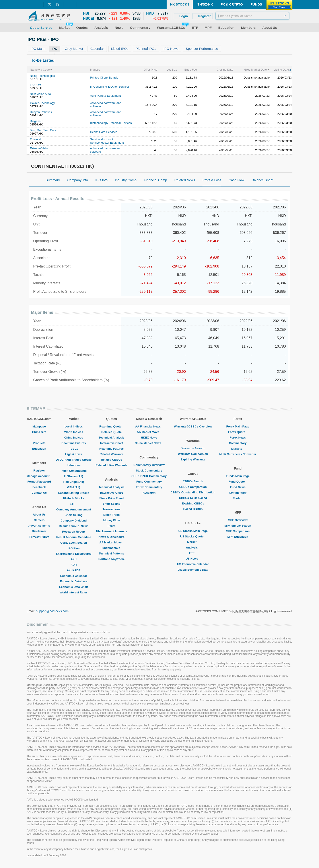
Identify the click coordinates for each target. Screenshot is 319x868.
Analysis (193, 548)
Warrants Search (193, 448)
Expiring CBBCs (193, 503)
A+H (74, 559)
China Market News (149, 443)
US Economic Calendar (193, 564)
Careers (39, 520)
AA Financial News (149, 426)
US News (193, 559)
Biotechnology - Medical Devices (111, 123)
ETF (74, 504)
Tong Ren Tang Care (43, 130)
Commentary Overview (149, 465)
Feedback (39, 487)
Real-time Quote (112, 426)
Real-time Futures (74, 443)
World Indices (74, 432)
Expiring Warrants (193, 459)
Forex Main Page (238, 426)
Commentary (238, 443)
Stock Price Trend (111, 498)
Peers (112, 526)
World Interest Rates (74, 592)
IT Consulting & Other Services (110, 87)
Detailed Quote (111, 432)
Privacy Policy (39, 537)
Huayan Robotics (41, 112)
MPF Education (238, 537)
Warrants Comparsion (193, 454)
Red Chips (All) (74, 482)
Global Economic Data (193, 570)
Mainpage (39, 426)
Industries (74, 465)
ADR (74, 565)
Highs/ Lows (74, 454)
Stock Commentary (149, 471)
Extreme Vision (40, 148)
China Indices (74, 438)
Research (149, 493)
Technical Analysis (112, 438)
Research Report (74, 532)
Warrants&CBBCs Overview (193, 426)
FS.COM (36, 85)
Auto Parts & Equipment (106, 96)
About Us (39, 515)
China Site (39, 432)
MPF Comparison (238, 531)
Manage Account (39, 476)
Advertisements (39, 526)
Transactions (111, 509)
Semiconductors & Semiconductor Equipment (107, 141)
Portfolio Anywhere (112, 559)
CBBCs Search (193, 481)
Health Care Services (104, 132)
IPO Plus (74, 548)
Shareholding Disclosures (74, 554)
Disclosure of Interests (111, 531)
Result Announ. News (74, 526)
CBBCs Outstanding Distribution (193, 492)
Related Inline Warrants (111, 465)
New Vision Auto (40, 94)
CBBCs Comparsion (193, 487)
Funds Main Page (238, 476)
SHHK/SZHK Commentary (149, 476)
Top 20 (74, 449)
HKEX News (149, 438)
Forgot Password (39, 482)
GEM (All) (74, 487)
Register (39, 471)
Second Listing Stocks (74, 493)
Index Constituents (74, 471)
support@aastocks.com (52, 611)
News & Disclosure (112, 537)
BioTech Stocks (74, 498)
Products (39, 443)
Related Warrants (111, 454)
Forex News (238, 438)
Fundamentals (111, 548)
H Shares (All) (74, 476)
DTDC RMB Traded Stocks (74, 460)
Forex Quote (238, 432)
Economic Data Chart (74, 587)
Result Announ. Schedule (74, 537)
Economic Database (74, 581)
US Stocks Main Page (193, 531)
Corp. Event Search (74, 543)
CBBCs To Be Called (193, 498)
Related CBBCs (112, 460)
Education (39, 449)
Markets (238, 449)
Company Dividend (74, 521)
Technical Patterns (112, 553)
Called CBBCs (193, 509)
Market (193, 542)
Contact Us (39, 493)
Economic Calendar (74, 576)
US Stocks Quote (193, 536)
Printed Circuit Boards (104, 78)
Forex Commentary (149, 487)
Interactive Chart (112, 443)
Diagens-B (37, 121)
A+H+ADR (74, 570)
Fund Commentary (149, 482)
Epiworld (35, 139)
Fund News (238, 487)
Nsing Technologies (42, 76)
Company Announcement (74, 509)
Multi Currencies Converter (238, 454)
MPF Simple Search (238, 526)
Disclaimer (39, 531)
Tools (238, 498)
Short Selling (74, 515)
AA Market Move (112, 542)
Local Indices (74, 426)
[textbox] (252, 16)
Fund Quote (238, 482)
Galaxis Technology (42, 103)
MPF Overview (238, 520)
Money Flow (111, 520)
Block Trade (111, 515)
